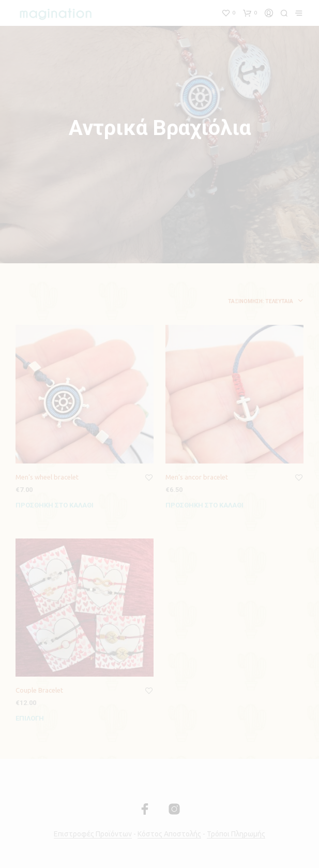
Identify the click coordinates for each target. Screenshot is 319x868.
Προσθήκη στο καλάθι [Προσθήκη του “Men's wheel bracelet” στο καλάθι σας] (55, 505)
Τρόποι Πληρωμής (236, 834)
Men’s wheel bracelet (47, 477)
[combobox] (225, 302)
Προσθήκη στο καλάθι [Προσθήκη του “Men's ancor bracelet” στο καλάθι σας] (204, 505)
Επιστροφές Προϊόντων (93, 834)
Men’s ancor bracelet (197, 477)
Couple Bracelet (39, 690)
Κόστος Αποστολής (169, 834)
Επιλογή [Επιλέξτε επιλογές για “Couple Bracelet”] (30, 718)
